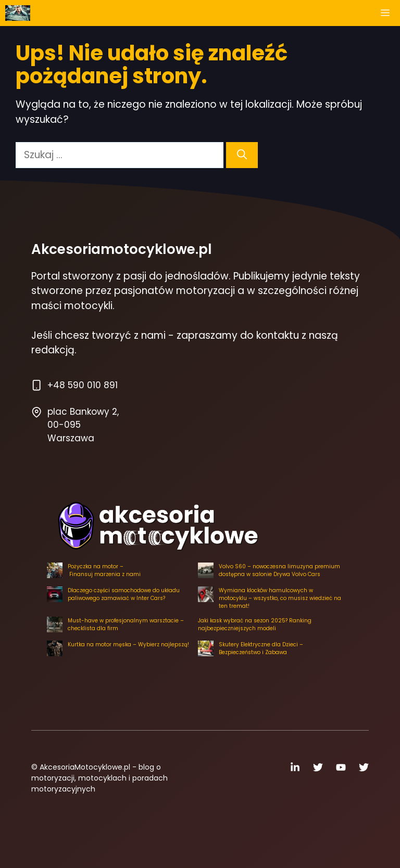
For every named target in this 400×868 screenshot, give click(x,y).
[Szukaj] (242, 155)
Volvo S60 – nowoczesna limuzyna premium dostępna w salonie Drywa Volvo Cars (279, 570)
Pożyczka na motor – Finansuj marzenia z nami (104, 570)
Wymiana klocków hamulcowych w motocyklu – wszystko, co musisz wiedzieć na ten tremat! (280, 598)
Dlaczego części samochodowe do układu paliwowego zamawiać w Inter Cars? (124, 594)
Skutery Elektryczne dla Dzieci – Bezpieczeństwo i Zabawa (261, 648)
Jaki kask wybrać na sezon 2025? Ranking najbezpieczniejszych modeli (255, 624)
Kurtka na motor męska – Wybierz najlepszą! (128, 644)
